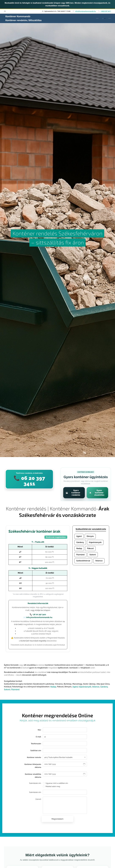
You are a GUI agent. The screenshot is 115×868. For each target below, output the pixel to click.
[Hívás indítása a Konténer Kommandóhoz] (29, 479)
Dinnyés (90, 536)
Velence (99, 561)
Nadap (79, 548)
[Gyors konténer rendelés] (74, 493)
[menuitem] (103, 18)
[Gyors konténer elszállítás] (97, 493)
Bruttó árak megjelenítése (56, 537)
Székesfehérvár (83, 561)
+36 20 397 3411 (39, 614)
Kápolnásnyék (95, 542)
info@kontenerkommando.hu (86, 11)
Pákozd (90, 548)
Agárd (79, 536)
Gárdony (80, 542)
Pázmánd (80, 555)
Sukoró (93, 555)
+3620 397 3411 (106, 11)
